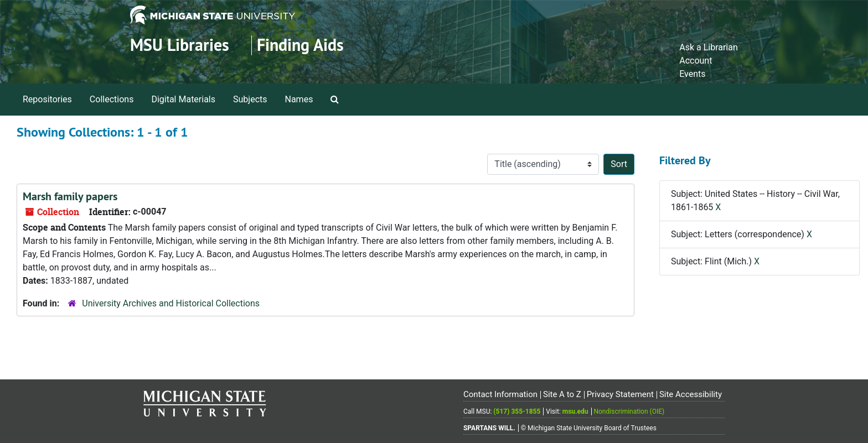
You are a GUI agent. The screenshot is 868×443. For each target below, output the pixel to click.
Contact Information (500, 394)
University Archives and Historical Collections (171, 303)
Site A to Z (562, 394)
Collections (112, 99)
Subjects (250, 99)
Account (696, 61)
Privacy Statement (620, 394)
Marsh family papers (70, 196)
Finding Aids (300, 45)
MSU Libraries (180, 45)
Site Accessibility (691, 394)
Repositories (47, 99)
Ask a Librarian (709, 47)
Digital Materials (183, 99)
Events (692, 74)
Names (299, 99)
